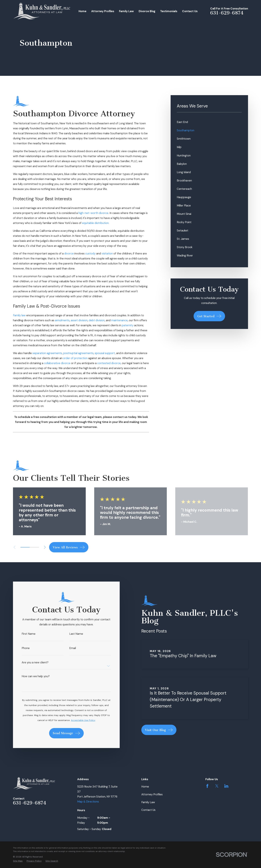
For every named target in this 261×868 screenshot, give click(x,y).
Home (145, 787)
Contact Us (148, 810)
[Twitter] (217, 786)
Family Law (148, 802)
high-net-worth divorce (93, 213)
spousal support (105, 353)
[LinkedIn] (226, 786)
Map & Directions (88, 802)
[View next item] (45, 547)
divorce (69, 253)
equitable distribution (95, 223)
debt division (97, 320)
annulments (62, 320)
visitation (107, 253)
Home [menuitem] (82, 11)
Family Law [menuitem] (126, 11)
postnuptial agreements (78, 353)
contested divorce (109, 363)
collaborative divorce (57, 363)
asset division (79, 320)
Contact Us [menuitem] (190, 11)
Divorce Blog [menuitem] (147, 11)
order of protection (75, 358)
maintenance (119, 320)
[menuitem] (209, 122)
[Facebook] (207, 786)
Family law (19, 315)
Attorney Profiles (152, 794)
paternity (128, 325)
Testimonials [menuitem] (169, 11)
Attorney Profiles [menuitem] (103, 11)
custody (90, 253)
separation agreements (47, 353)
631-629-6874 (227, 13)
